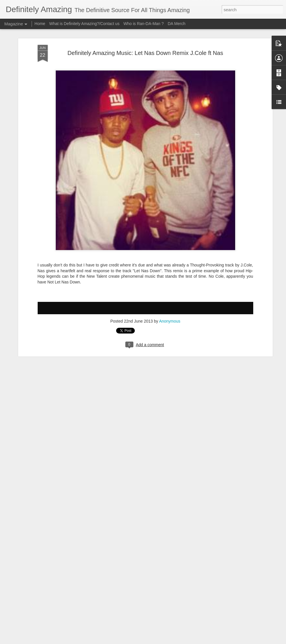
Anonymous (170, 321)
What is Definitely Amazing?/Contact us (84, 24)
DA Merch (176, 24)
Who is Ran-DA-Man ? (144, 24)
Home (40, 24)
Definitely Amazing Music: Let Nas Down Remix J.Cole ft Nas (145, 53)
